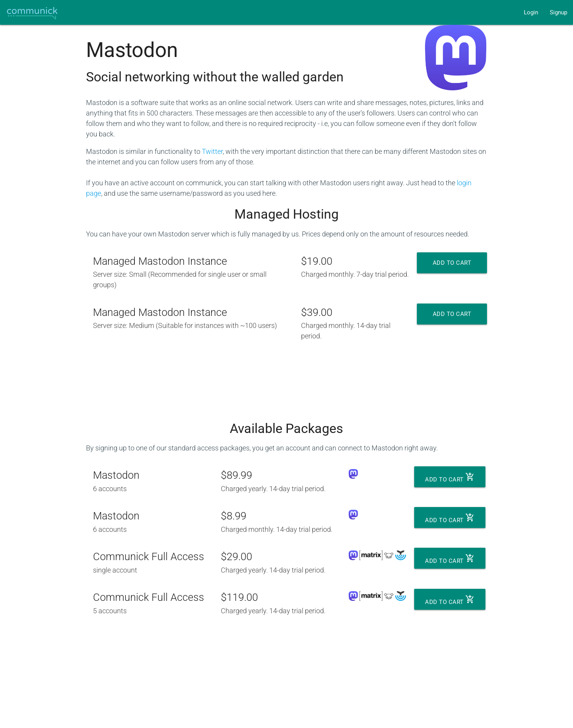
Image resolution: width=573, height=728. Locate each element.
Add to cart (452, 266)
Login (531, 12)
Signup (558, 12)
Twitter (212, 151)
